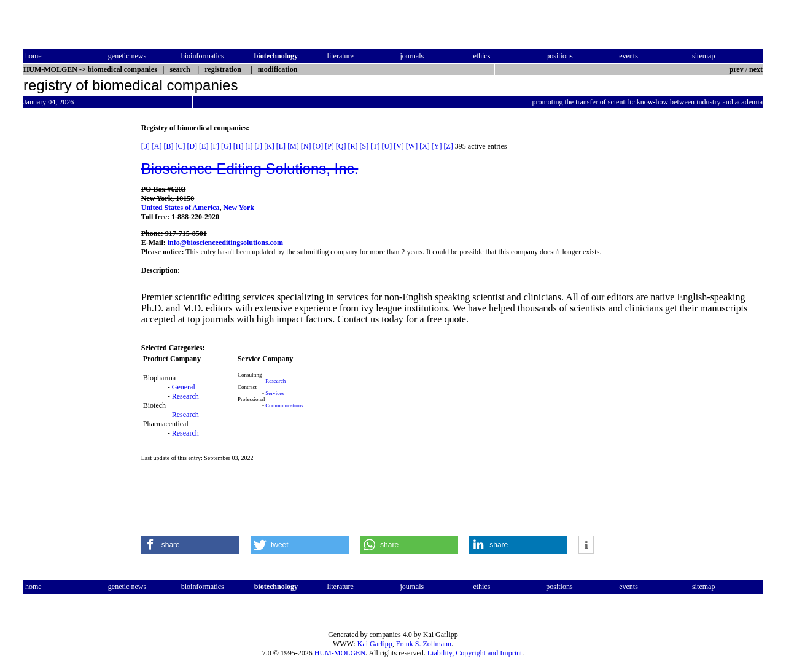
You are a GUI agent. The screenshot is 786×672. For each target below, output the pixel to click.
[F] (215, 146)
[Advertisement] (74, 308)
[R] (352, 146)
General (184, 387)
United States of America (181, 208)
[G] (226, 146)
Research (185, 396)
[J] (258, 146)
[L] (281, 146)
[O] (318, 146)
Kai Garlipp (375, 644)
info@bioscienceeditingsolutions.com (225, 243)
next (756, 69)
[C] (180, 146)
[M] (293, 146)
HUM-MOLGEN (340, 653)
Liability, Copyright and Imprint (475, 653)
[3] (146, 146)
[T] (375, 146)
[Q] (341, 146)
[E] (204, 146)
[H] (239, 146)
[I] (249, 146)
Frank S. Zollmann (424, 644)
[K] (269, 146)
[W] (412, 146)
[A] (157, 146)
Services (275, 393)
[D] (192, 146)
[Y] (437, 146)
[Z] (449, 146)
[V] (399, 146)
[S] (364, 146)
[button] (190, 545)
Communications (284, 405)
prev (737, 69)
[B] (168, 146)
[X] (425, 146)
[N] (306, 146)
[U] (387, 146)
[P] (329, 146)
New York (239, 208)
